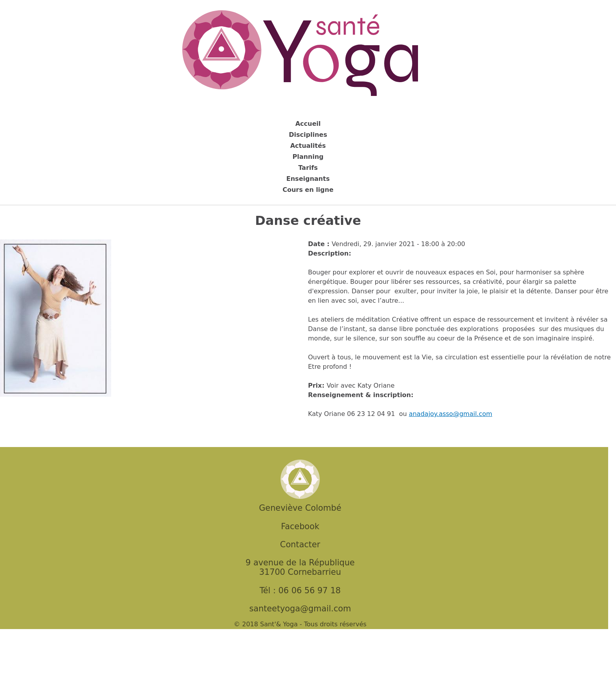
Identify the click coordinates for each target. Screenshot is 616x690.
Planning (308, 157)
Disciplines (308, 135)
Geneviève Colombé (300, 508)
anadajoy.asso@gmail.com (451, 414)
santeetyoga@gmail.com (300, 609)
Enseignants (308, 179)
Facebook (300, 526)
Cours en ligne (308, 190)
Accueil (308, 124)
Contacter (300, 545)
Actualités (308, 146)
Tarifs (308, 168)
